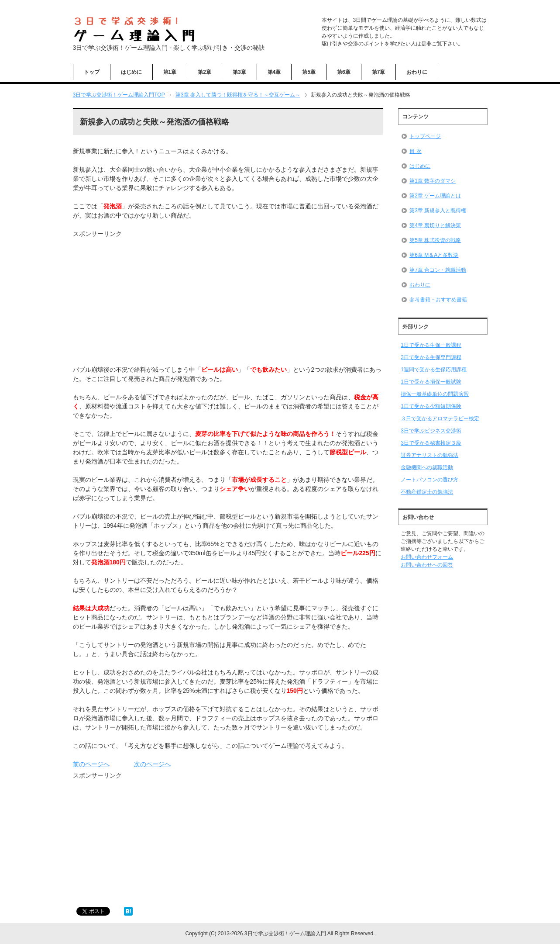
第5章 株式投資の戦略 (435, 240)
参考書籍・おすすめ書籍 (438, 300)
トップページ (425, 136)
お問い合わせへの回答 (427, 565)
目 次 (415, 151)
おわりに (417, 72)
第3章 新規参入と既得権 (438, 211)
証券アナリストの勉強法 (429, 455)
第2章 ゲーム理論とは (435, 196)
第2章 (204, 72)
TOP (119, 95)
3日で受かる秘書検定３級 (431, 443)
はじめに (131, 72)
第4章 (274, 72)
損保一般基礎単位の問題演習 (435, 394)
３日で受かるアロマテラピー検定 (440, 418)
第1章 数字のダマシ (433, 181)
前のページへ (91, 764)
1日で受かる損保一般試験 (431, 382)
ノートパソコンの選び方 (429, 480)
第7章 (379, 72)
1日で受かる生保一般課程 (431, 345)
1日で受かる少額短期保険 (431, 406)
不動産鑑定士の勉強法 (427, 492)
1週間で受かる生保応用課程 (434, 370)
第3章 (239, 72)
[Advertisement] (146, 300)
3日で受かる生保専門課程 (431, 357)
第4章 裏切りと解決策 (435, 225)
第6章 (344, 72)
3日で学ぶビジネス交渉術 (431, 431)
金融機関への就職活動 (427, 467)
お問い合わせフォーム (427, 557)
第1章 (170, 72)
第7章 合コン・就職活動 (438, 270)
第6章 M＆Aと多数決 (434, 255)
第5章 (309, 72)
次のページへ (152, 764)
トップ (92, 72)
